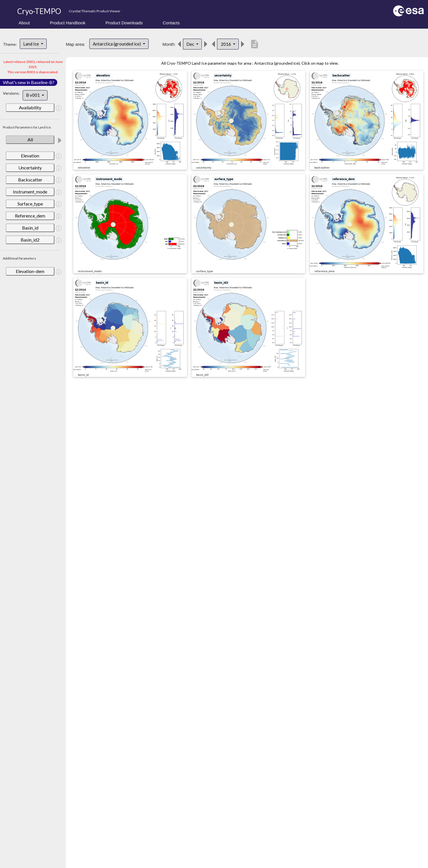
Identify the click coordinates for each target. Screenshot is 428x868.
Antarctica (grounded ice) (117, 44)
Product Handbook (68, 23)
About (24, 23)
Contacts (171, 23)
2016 (226, 44)
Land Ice (31, 44)
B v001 (33, 95)
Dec (191, 44)
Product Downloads (124, 23)
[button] (59, 108)
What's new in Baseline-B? (29, 82)
